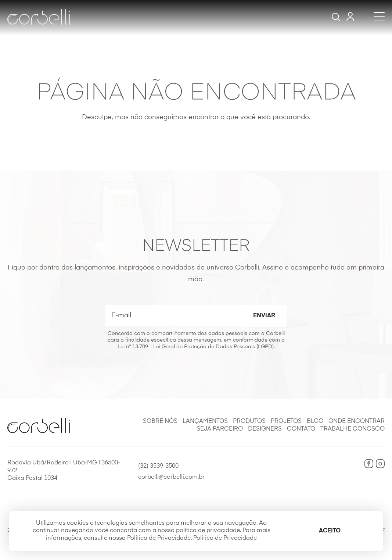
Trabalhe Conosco (353, 429)
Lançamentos (205, 421)
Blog (315, 421)
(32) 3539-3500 (158, 466)
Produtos (249, 421)
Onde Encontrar (357, 421)
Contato (301, 429)
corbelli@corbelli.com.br (171, 477)
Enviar (264, 316)
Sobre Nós (160, 421)
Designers (265, 429)
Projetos (286, 421)
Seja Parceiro (220, 429)
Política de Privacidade (225, 538)
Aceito (330, 531)
